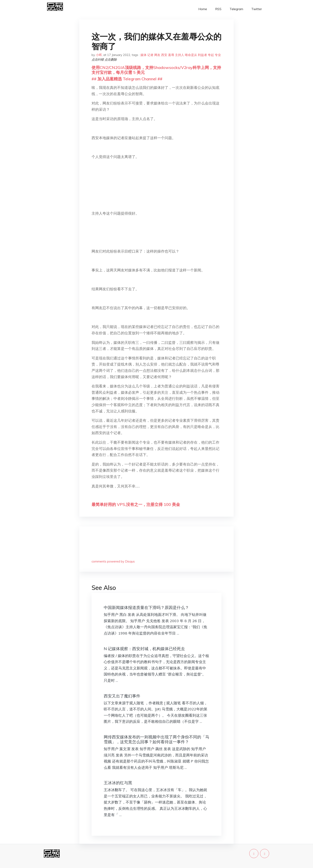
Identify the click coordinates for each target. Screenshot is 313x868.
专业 (218, 55)
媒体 (144, 55)
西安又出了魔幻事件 (122, 696)
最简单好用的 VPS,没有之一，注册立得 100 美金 (136, 504)
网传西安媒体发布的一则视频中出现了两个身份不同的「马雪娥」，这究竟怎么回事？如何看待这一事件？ (156, 739)
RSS (218, 9)
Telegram (236, 9)
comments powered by (113, 561)
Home (203, 9)
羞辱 (171, 55)
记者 (150, 55)
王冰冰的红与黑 (118, 783)
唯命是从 (191, 55)
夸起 (211, 55)
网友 (157, 55)
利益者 (202, 55)
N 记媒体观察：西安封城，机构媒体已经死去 (144, 649)
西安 (164, 55)
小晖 (99, 55)
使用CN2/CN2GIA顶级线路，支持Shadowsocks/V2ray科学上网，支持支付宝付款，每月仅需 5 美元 (156, 70)
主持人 (180, 55)
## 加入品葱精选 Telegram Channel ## (127, 79)
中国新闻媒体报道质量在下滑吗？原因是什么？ (146, 607)
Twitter (257, 9)
